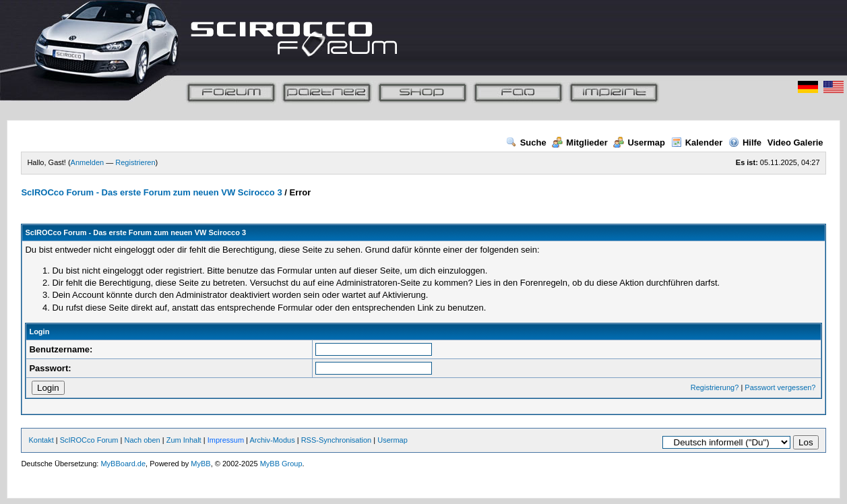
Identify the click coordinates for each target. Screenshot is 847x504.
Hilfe (745, 143)
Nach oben (143, 440)
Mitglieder (579, 143)
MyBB (200, 464)
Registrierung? (715, 387)
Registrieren (135, 162)
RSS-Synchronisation (337, 440)
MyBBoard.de (123, 464)
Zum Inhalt (184, 440)
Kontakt (41, 440)
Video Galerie (795, 143)
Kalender (697, 143)
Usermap (639, 143)
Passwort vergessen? (780, 387)
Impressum (226, 440)
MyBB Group (281, 464)
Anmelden (88, 162)
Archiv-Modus (272, 440)
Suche (526, 143)
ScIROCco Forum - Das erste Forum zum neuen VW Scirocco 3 (151, 192)
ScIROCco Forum (89, 440)
